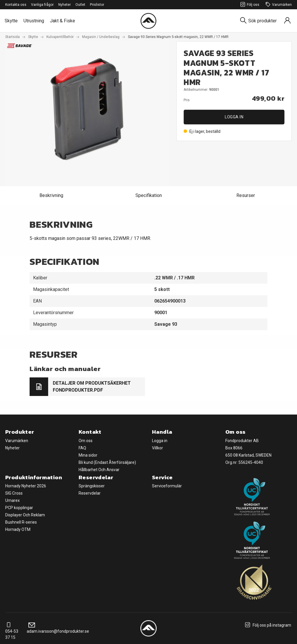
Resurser (246, 195)
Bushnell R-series (21, 522)
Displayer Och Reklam (25, 515)
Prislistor (97, 5)
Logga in (234, 117)
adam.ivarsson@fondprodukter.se (58, 628)
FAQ (82, 448)
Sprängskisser (92, 486)
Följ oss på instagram (267, 625)
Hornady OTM (18, 529)
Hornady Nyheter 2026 (26, 486)
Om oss (86, 441)
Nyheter (65, 5)
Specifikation (149, 195)
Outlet (80, 5)
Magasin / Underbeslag (101, 37)
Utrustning (34, 21)
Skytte (11, 21)
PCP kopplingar (19, 508)
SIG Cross (14, 493)
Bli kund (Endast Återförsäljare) (107, 462)
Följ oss (249, 5)
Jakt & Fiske (63, 21)
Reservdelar (90, 493)
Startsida (12, 37)
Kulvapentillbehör (60, 37)
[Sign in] (287, 21)
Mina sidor (88, 455)
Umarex (12, 500)
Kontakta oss (16, 5)
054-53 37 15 (12, 631)
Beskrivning (51, 195)
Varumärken (278, 5)
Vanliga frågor (42, 5)
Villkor (157, 448)
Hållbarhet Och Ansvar (99, 470)
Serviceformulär (167, 486)
